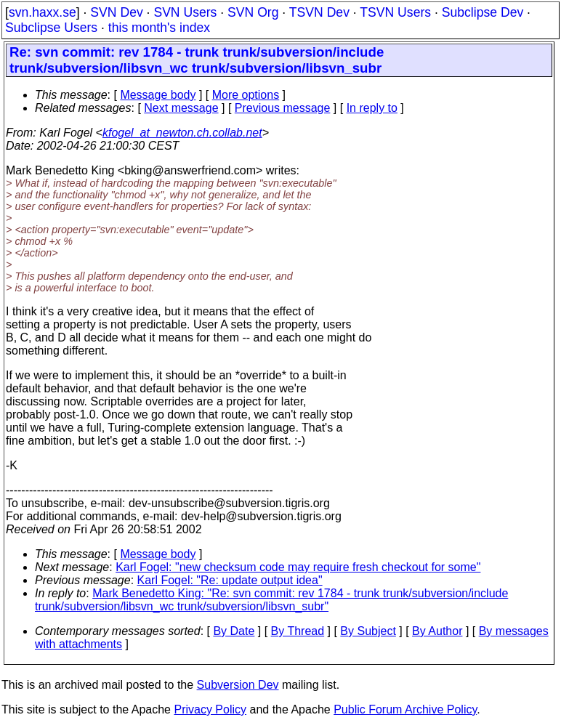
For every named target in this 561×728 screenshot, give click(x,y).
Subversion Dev (238, 685)
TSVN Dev (319, 12)
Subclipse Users (51, 28)
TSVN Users (395, 12)
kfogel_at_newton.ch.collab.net (182, 133)
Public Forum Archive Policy (405, 709)
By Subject (368, 631)
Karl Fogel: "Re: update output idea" (230, 580)
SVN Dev (116, 12)
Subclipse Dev (483, 12)
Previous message (283, 108)
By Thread (298, 631)
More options (246, 95)
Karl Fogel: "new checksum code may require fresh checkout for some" (298, 567)
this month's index (159, 28)
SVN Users (185, 12)
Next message (181, 108)
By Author (437, 631)
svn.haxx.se (43, 12)
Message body (158, 95)
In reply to (372, 108)
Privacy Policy (210, 709)
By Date (234, 631)
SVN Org (253, 12)
